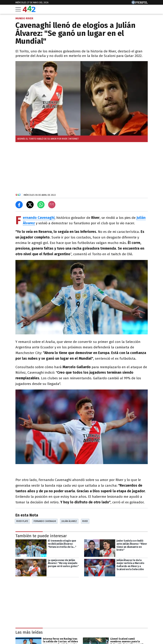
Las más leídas (29, 632)
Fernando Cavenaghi (45, 521)
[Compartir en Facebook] (19, 205)
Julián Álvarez (69, 521)
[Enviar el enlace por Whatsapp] (41, 205)
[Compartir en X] (30, 205)
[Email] (52, 205)
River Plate (22, 521)
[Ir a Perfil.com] (140, 3)
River (85, 521)
